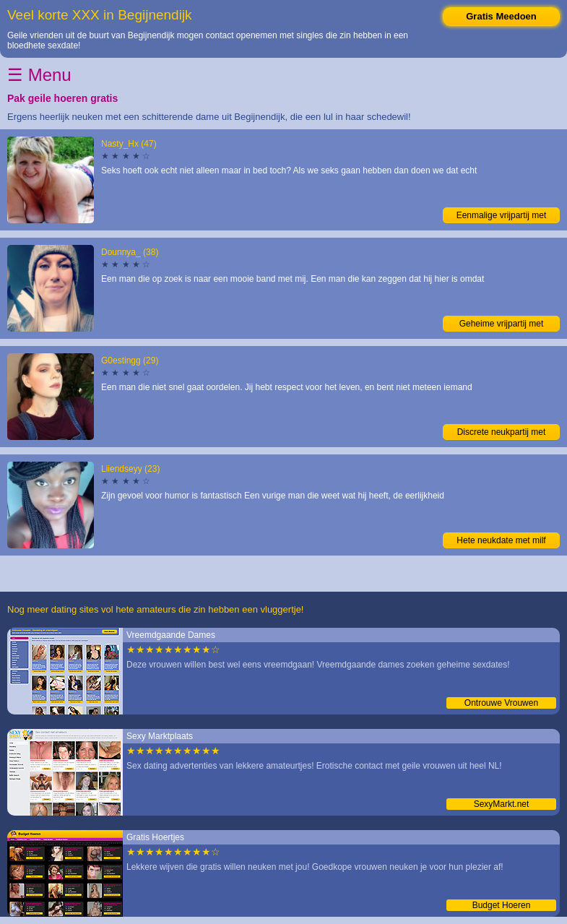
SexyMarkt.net (502, 804)
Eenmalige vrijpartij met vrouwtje (502, 217)
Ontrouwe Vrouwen (501, 703)
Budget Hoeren (502, 905)
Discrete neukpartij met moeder (502, 433)
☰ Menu (39, 75)
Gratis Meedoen (501, 16)
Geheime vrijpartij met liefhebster (502, 325)
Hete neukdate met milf (501, 540)
